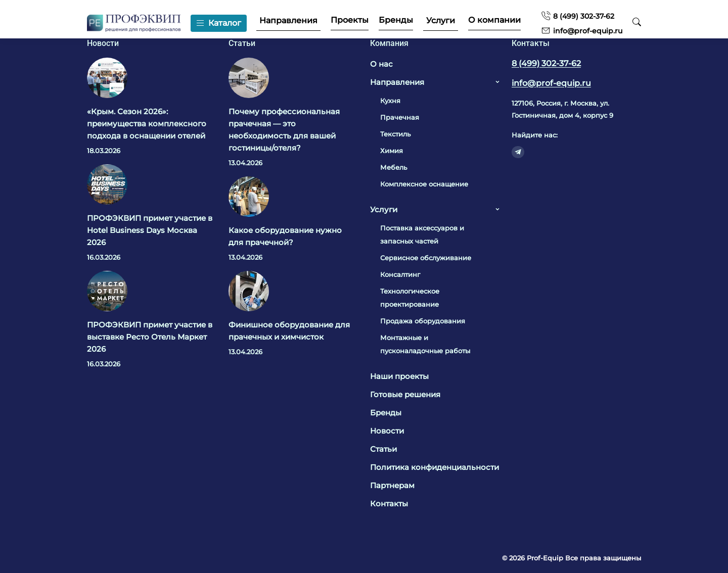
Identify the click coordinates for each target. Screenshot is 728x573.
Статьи (383, 449)
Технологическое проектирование (410, 298)
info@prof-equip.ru (581, 31)
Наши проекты (399, 376)
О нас (381, 64)
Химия (392, 151)
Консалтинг (400, 274)
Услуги (440, 21)
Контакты (389, 504)
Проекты (349, 20)
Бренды (395, 20)
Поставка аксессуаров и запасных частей (422, 234)
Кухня (390, 101)
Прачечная (400, 117)
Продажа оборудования (423, 321)
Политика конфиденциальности (435, 467)
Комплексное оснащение (424, 184)
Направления (288, 21)
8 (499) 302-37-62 (577, 16)
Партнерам (392, 485)
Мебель (394, 167)
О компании (494, 20)
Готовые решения (405, 394)
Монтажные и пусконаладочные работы (425, 344)
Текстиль (395, 134)
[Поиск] (636, 23)
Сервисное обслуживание (426, 258)
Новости (387, 431)
